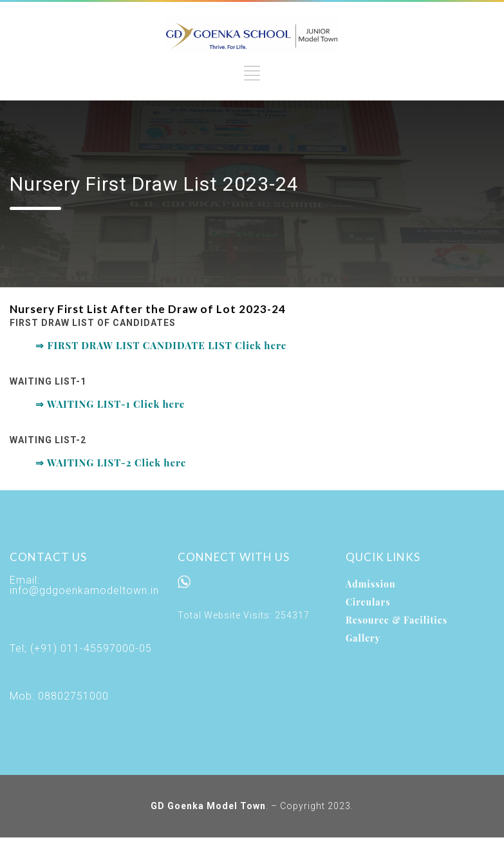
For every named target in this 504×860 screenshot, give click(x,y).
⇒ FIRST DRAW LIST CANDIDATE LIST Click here (161, 345)
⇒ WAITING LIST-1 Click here (110, 404)
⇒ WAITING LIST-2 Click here (111, 463)
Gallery (363, 638)
